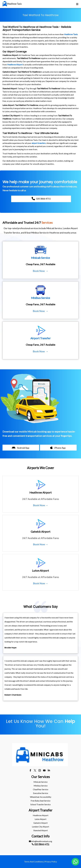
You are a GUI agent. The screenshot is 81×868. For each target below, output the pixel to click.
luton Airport (40, 819)
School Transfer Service (40, 804)
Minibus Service (41, 786)
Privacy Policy (51, 862)
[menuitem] (40, 782)
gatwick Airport (40, 823)
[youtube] (44, 771)
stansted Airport (41, 830)
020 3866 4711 (42, 844)
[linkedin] (49, 771)
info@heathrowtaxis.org (40, 841)
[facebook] (30, 771)
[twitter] (35, 771)
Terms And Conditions (34, 862)
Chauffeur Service (41, 789)
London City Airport (40, 827)
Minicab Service (40, 782)
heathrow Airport (41, 815)
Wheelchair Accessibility (41, 797)
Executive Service (41, 793)
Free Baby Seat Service (40, 801)
